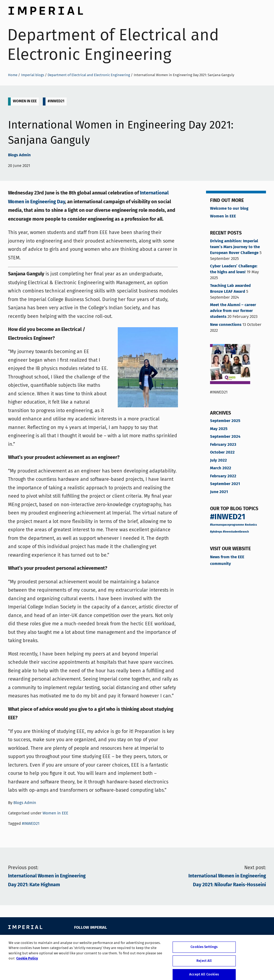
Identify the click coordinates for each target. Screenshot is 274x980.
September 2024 (225, 437)
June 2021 (219, 492)
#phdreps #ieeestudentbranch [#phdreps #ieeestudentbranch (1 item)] (229, 532)
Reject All (204, 965)
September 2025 (225, 421)
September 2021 (225, 484)
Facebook (77, 939)
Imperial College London (45, 9)
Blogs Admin (19, 155)
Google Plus (126, 939)
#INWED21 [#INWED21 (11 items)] (228, 517)
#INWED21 (56, 101)
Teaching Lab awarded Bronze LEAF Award (230, 289)
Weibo (150, 939)
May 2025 (219, 429)
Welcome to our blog (229, 209)
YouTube (102, 939)
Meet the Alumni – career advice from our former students (233, 311)
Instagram (138, 939)
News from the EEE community (227, 561)
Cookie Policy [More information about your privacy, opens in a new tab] (27, 963)
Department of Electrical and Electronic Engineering (113, 45)
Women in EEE (25, 101)
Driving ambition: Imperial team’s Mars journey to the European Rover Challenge (235, 247)
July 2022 (218, 460)
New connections (226, 325)
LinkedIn (114, 939)
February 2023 (223, 445)
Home (13, 75)
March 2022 (221, 468)
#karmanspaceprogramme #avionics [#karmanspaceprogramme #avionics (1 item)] (233, 525)
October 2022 (222, 452)
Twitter (90, 939)
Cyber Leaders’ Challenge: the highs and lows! (234, 269)
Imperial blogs (33, 75)
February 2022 (223, 476)
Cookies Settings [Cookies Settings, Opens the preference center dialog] (204, 951)
